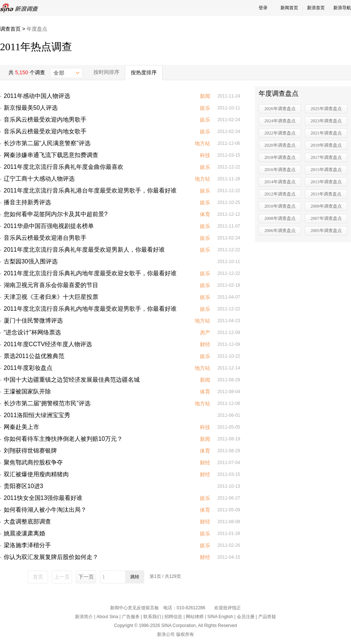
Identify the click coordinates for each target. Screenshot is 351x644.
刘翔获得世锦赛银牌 (30, 451)
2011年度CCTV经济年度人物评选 (48, 344)
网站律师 (195, 617)
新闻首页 (289, 8)
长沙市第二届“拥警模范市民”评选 (47, 403)
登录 (263, 8)
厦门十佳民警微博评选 (33, 321)
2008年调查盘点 (280, 218)
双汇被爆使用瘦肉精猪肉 (36, 474)
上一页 (62, 577)
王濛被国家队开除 (27, 391)
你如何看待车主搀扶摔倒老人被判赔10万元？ (63, 439)
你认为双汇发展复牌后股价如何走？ (51, 557)
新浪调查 (20, 8)
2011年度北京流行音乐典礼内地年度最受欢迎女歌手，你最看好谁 (90, 273)
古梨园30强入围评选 (31, 261)
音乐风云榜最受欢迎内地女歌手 (45, 131)
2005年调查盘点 (326, 231)
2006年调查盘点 (280, 231)
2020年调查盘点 (280, 145)
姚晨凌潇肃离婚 (24, 533)
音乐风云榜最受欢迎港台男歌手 (45, 238)
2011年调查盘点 (326, 194)
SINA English (220, 617)
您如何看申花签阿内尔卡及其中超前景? (56, 214)
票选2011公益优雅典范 (34, 356)
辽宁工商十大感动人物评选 (39, 179)
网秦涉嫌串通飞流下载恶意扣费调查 (51, 155)
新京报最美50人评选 (31, 108)
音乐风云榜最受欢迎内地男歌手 (45, 120)
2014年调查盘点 (280, 182)
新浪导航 (342, 8)
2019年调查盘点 (326, 145)
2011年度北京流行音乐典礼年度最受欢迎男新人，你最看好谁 (84, 250)
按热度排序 (144, 72)
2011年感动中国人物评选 (37, 96)
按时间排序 (106, 72)
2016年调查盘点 (280, 170)
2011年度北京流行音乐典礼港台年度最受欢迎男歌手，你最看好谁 (90, 190)
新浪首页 (316, 8)
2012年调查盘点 (280, 194)
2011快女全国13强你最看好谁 (43, 498)
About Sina (107, 617)
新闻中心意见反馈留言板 (134, 608)
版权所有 (185, 634)
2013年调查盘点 (326, 182)
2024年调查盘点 (280, 121)
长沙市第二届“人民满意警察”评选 (47, 143)
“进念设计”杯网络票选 (32, 332)
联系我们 (152, 617)
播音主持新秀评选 (27, 202)
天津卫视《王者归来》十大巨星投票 (51, 297)
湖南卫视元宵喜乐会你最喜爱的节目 (51, 285)
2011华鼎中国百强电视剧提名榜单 (49, 226)
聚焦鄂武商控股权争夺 (33, 462)
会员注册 (246, 617)
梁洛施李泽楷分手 (27, 545)
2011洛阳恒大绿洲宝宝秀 (37, 415)
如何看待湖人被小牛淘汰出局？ (45, 510)
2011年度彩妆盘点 (28, 368)
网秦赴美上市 (21, 427)
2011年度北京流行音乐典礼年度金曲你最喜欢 (64, 167)
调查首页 (10, 29)
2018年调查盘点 (280, 157)
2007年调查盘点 (326, 218)
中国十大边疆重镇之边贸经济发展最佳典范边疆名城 (72, 380)
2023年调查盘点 (326, 121)
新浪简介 (84, 617)
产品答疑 (267, 617)
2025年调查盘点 (326, 109)
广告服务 (131, 617)
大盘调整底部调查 (27, 522)
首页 (38, 577)
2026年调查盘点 (280, 109)
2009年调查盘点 (326, 206)
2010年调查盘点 (280, 206)
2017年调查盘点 (326, 157)
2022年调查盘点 (280, 133)
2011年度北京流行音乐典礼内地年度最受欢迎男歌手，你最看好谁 (90, 309)
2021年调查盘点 (326, 133)
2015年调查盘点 (326, 170)
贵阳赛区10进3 (23, 486)
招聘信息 (173, 617)
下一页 (86, 577)
